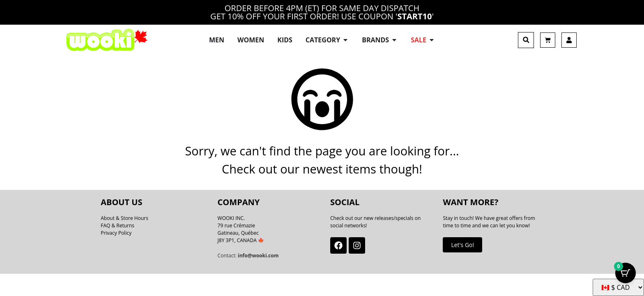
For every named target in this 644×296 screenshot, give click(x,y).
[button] (526, 37)
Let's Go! (462, 239)
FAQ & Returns (117, 220)
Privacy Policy (116, 227)
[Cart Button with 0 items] (626, 275)
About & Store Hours (124, 212)
